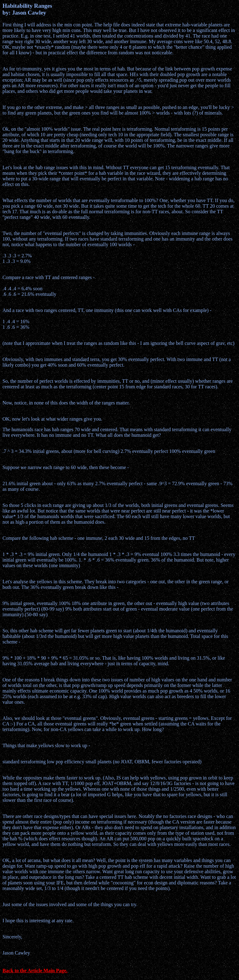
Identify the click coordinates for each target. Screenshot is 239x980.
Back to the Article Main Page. (35, 971)
